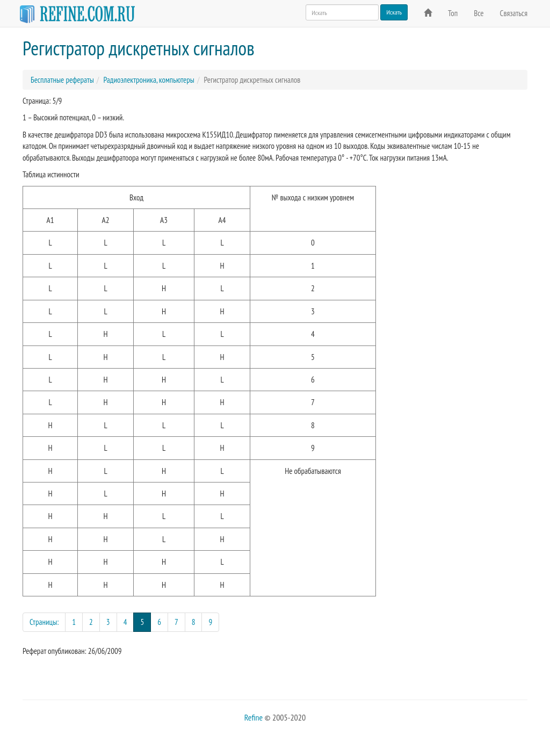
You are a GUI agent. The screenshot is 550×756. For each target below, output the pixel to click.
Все (479, 13)
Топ (453, 13)
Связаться (514, 13)
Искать (394, 12)
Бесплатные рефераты (62, 80)
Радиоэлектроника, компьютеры (149, 80)
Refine (254, 717)
